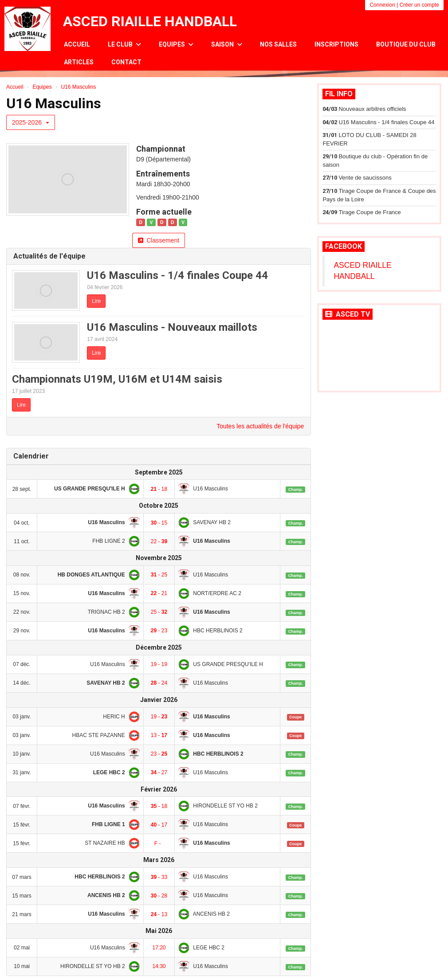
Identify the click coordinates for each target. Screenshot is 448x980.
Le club (124, 44)
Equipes (176, 44)
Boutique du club (406, 44)
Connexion (382, 5)
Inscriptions (336, 44)
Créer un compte (419, 5)
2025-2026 (31, 122)
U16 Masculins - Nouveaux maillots (172, 327)
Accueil (77, 44)
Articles (79, 62)
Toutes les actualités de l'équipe (260, 426)
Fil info (339, 94)
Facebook (344, 246)
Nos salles (278, 44)
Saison (227, 44)
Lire (96, 301)
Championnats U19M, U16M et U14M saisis (117, 379)
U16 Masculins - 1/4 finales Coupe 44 (177, 275)
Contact (126, 62)
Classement (159, 240)
